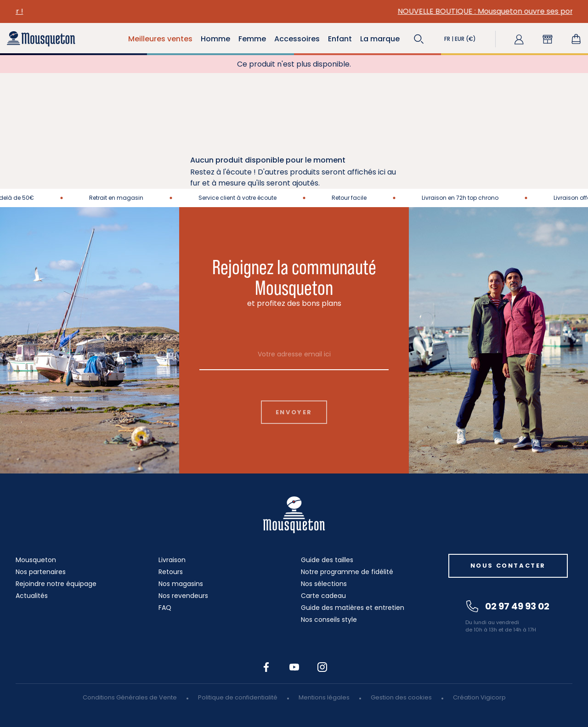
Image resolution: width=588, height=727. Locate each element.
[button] (419, 39)
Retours (171, 572)
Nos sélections (324, 584)
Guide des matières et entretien (353, 608)
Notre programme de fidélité (347, 572)
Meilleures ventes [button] (160, 39)
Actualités (32, 596)
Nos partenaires (41, 572)
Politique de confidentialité (238, 697)
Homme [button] (215, 39)
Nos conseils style (329, 620)
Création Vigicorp (479, 697)
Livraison (172, 560)
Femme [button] (252, 39)
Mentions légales (324, 697)
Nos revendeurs (183, 596)
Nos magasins (181, 584)
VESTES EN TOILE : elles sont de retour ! (191, 11)
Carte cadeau (323, 596)
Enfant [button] (340, 39)
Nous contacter (508, 566)
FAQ (165, 608)
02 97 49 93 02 (508, 606)
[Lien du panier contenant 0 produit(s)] (576, 39)
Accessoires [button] (297, 39)
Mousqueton (36, 560)
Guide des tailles (327, 560)
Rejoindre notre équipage (56, 584)
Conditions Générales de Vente (130, 697)
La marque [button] (380, 39)
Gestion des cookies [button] (401, 697)
